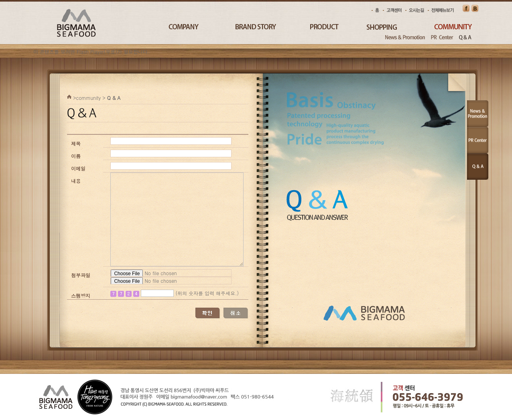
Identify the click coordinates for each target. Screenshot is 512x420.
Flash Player (90, 52)
